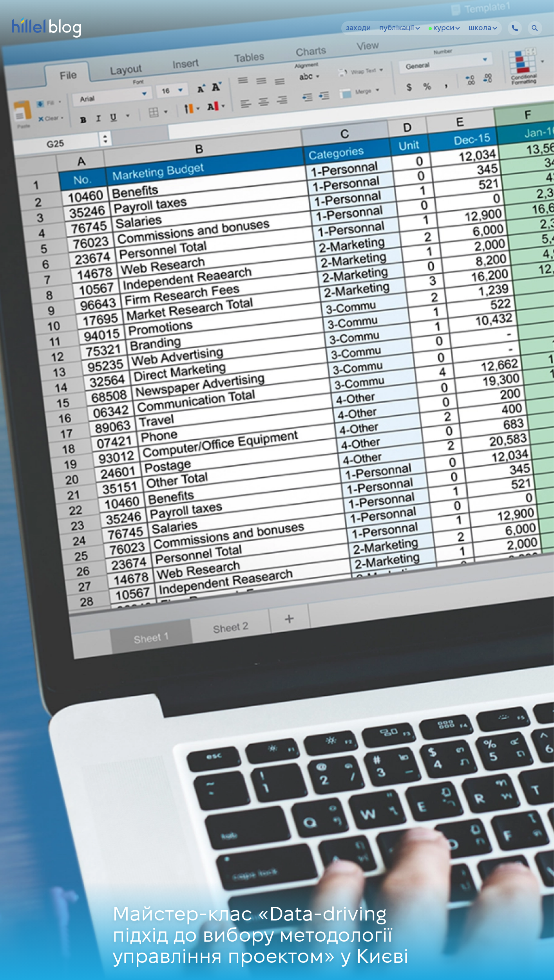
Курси (447, 28)
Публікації (400, 28)
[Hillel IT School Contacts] (515, 28)
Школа (483, 28)
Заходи (358, 28)
